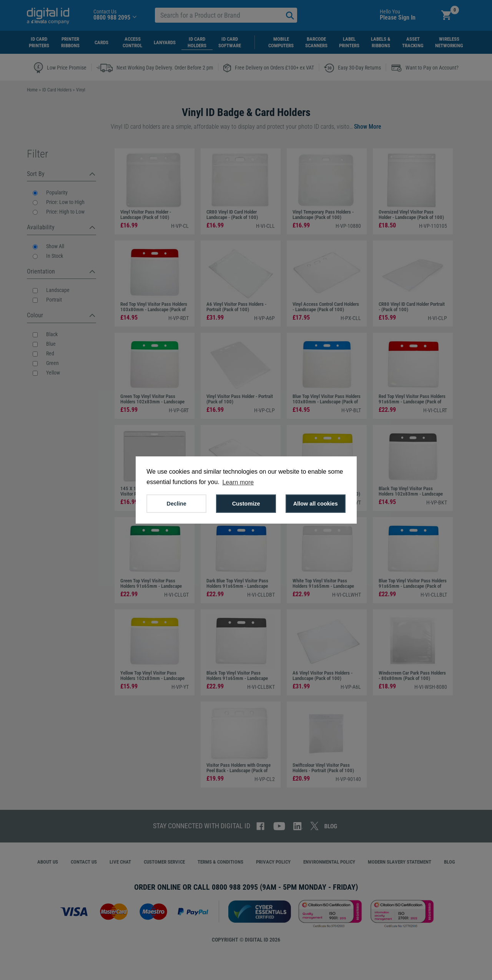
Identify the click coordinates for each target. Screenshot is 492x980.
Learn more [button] (238, 482)
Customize (246, 504)
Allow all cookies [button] (316, 504)
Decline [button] (177, 504)
